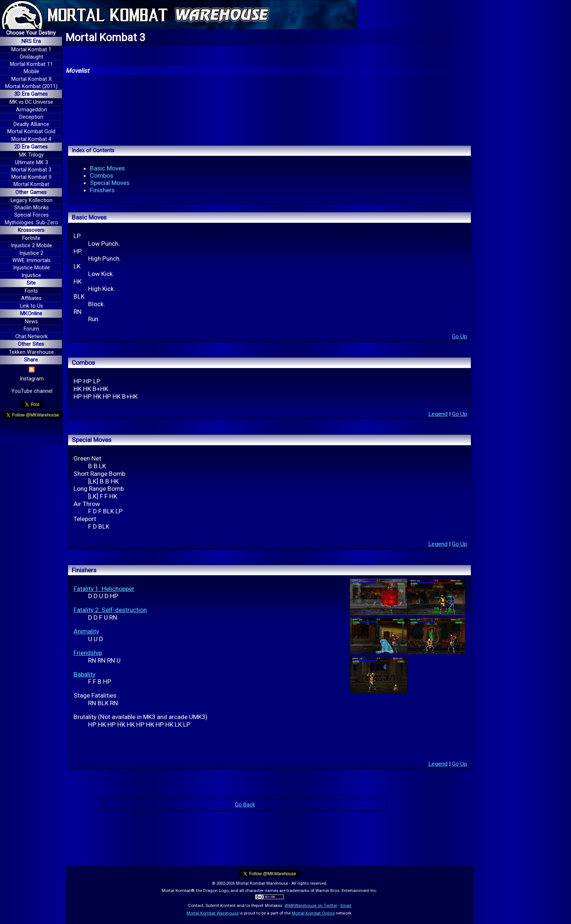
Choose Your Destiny (31, 33)
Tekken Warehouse (31, 352)
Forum (31, 329)
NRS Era (31, 41)
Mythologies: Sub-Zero (31, 223)
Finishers (102, 190)
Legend (438, 414)
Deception (31, 117)
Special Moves (110, 183)
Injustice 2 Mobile (31, 246)
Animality (86, 631)
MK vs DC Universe (31, 102)
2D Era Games (31, 147)
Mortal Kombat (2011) (31, 86)
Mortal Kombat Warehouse (212, 913)
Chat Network (31, 337)
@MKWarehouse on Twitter (311, 905)
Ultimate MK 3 (31, 163)
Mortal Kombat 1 (31, 50)
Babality (84, 674)
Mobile (31, 72)
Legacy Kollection (31, 200)
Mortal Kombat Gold (31, 132)
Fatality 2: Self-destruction (110, 610)
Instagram (32, 379)
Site (31, 283)
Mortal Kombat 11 (31, 64)
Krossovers (31, 230)
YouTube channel (32, 391)
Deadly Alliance (31, 124)
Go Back (245, 805)
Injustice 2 (31, 253)
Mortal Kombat (31, 184)
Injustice (31, 275)
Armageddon (31, 110)
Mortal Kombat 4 (31, 139)
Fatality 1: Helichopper (104, 589)
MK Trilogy (31, 155)
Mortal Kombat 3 (31, 170)
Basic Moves (107, 168)
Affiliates (31, 298)
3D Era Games (31, 94)
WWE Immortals (31, 260)
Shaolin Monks (31, 208)
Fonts (31, 291)
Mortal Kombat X (31, 79)
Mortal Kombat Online (313, 913)
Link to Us (31, 306)
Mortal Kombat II (31, 177)
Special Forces (31, 215)
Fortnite (31, 238)
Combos (102, 175)
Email (346, 905)
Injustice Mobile (31, 268)
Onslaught (31, 57)
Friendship (88, 653)
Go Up (460, 336)
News (31, 322)
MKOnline (31, 314)
